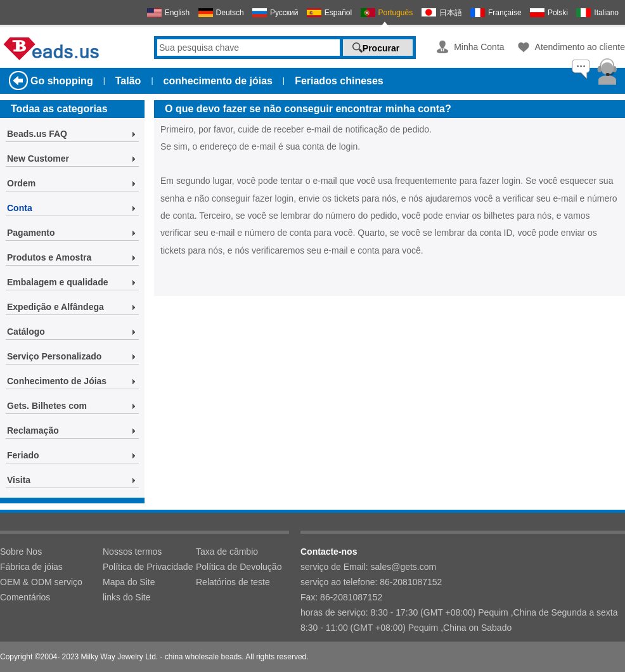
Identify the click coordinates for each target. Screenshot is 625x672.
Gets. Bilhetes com (47, 406)
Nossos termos (132, 552)
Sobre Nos (21, 552)
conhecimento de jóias (218, 81)
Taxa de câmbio (227, 552)
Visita (19, 480)
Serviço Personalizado (54, 356)
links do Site (126, 597)
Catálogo (26, 332)
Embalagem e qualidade (58, 282)
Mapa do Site (129, 582)
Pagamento (31, 233)
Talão (128, 81)
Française (505, 13)
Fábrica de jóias (31, 567)
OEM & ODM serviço (41, 582)
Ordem (21, 183)
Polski (558, 13)
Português (396, 13)
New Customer (38, 158)
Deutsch (230, 13)
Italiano (606, 13)
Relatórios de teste (233, 582)
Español (338, 13)
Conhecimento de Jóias (57, 381)
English (177, 13)
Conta (20, 208)
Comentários (25, 597)
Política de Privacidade (148, 567)
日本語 (451, 13)
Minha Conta (479, 47)
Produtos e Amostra (49, 257)
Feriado (23, 455)
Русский (284, 13)
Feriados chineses (339, 81)
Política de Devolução (239, 567)
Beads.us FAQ (37, 134)
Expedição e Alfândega (55, 307)
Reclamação (33, 430)
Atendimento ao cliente (580, 47)
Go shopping (62, 81)
